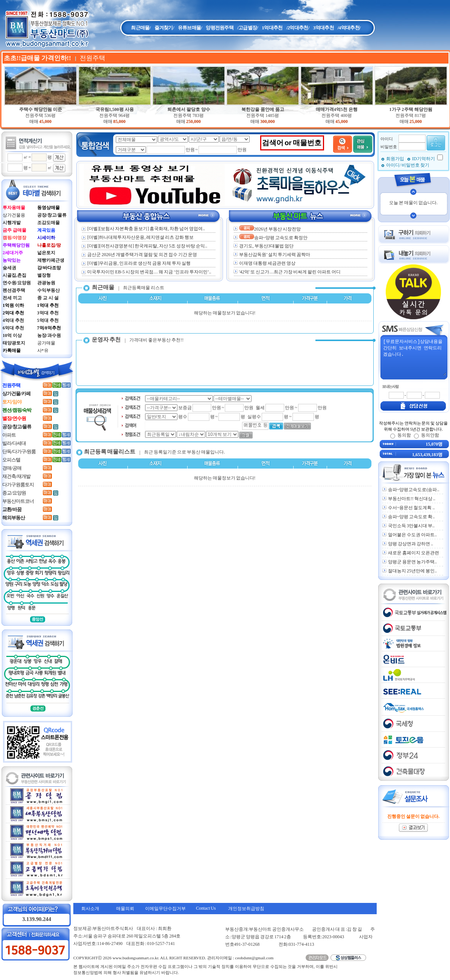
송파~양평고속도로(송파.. (414, 490)
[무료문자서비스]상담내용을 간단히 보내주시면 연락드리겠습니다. (414, 357)
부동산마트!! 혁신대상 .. (412, 499)
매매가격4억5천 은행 (337, 109)
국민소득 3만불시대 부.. (411, 526)
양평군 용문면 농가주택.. (412, 562)
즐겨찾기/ (164, 28)
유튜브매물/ (190, 28)
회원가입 (395, 159)
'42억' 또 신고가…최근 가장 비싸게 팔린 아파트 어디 (290, 272)
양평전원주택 (220, 28)
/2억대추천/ (298, 28)
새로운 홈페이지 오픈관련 (414, 553)
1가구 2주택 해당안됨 (411, 109)
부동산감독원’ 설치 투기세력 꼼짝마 (275, 255)
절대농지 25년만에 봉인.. (412, 571)
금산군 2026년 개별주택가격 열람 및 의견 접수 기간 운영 (139, 255)
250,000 (193, 121)
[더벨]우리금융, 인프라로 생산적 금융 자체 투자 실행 (136, 263)
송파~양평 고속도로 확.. (411, 517)
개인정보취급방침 (246, 909)
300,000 (267, 121)
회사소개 (90, 909)
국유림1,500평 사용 (115, 109)
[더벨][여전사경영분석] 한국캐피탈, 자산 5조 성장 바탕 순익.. (144, 246)
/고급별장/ (248, 28)
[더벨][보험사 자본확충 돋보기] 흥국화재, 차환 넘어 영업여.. (143, 229)
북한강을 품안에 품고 (263, 109)
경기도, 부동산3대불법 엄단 (266, 246)
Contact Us (206, 908)
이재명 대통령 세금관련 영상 (267, 263)
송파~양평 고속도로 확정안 (273, 238)
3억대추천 (323, 28)
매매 (34, 121)
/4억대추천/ (349, 28)
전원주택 (40, 115)
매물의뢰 (125, 909)
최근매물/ (141, 28)
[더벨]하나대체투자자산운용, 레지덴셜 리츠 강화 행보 (138, 237)
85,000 (119, 121)
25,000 (416, 121)
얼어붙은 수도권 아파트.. (412, 535)
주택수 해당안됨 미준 (41, 109)
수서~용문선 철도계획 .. (411, 508)
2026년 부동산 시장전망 (270, 229)
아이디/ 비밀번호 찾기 (408, 165)
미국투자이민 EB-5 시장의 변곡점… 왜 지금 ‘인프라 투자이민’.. (146, 272)
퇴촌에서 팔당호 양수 (189, 109)
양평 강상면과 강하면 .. (411, 544)
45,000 (45, 121)
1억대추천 (272, 28)
